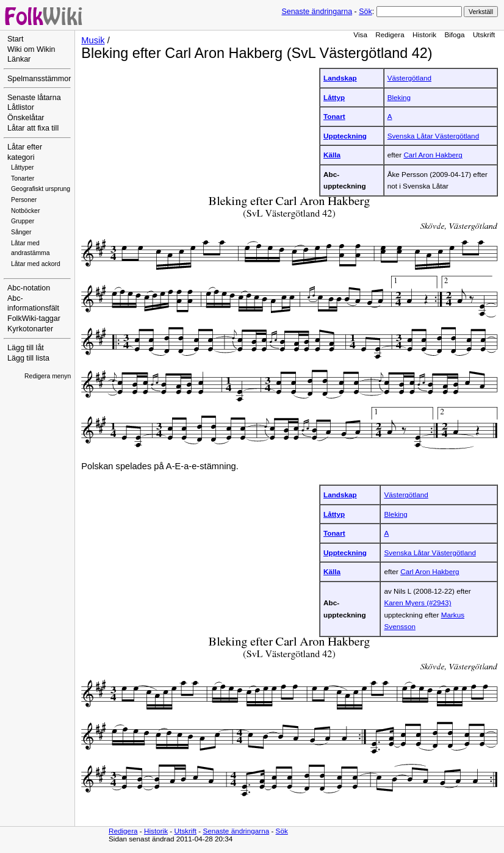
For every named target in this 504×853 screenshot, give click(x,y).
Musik (93, 40)
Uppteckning (345, 136)
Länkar (19, 59)
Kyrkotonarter (30, 329)
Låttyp (334, 97)
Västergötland (409, 78)
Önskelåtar (26, 118)
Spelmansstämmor (39, 79)
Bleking (399, 97)
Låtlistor (21, 107)
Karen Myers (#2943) (417, 603)
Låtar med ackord (36, 264)
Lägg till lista (28, 358)
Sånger (21, 232)
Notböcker (25, 211)
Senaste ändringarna (317, 12)
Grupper (23, 221)
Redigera (390, 34)
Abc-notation (29, 288)
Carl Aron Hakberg (433, 155)
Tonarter (23, 178)
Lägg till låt (26, 348)
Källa (332, 155)
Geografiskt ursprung (41, 189)
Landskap (340, 78)
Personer (24, 200)
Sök (365, 12)
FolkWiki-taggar (34, 319)
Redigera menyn (48, 376)
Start (15, 39)
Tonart (334, 116)
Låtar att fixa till (33, 128)
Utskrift (484, 34)
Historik (424, 34)
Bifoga (454, 34)
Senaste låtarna (34, 98)
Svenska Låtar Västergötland (433, 136)
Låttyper (23, 167)
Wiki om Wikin (31, 49)
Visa (360, 34)
